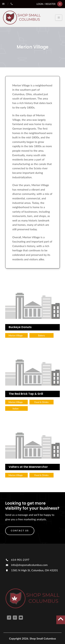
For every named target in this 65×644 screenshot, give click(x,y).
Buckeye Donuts (20, 327)
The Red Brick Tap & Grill (26, 394)
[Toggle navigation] (59, 18)
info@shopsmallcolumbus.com (26, 565)
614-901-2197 (17, 560)
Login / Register (46, 4)
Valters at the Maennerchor (28, 467)
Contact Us (20, 531)
